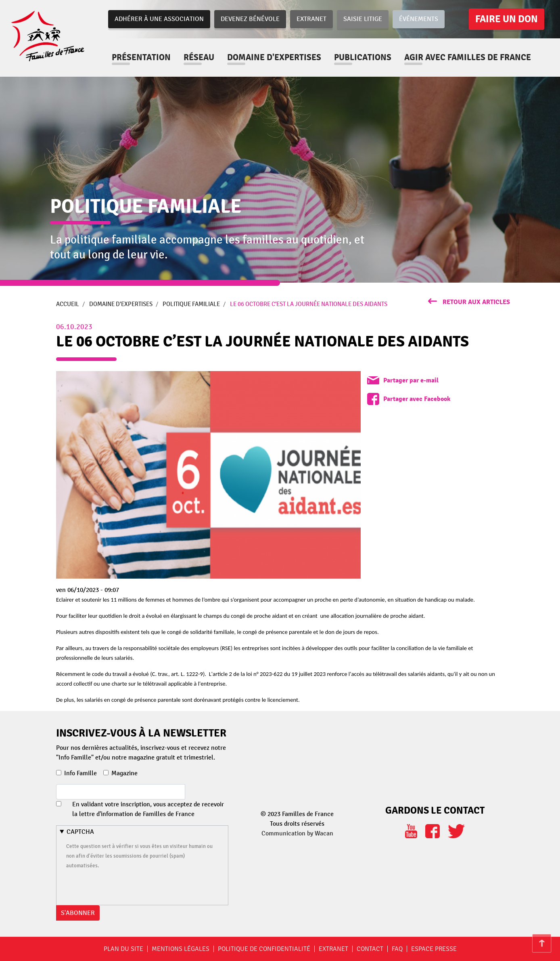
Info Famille (80, 773)
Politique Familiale (191, 304)
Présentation (141, 57)
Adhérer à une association (159, 19)
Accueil (68, 304)
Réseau (199, 57)
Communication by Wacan (297, 833)
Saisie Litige (363, 19)
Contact (370, 949)
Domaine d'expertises (274, 57)
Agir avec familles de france (468, 57)
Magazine (124, 773)
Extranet (311, 19)
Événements (419, 19)
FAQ (397, 949)
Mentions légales (181, 949)
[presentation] (127, 886)
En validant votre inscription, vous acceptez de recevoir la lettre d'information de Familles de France (148, 809)
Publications (363, 57)
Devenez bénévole (250, 19)
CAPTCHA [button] (80, 832)
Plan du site (123, 949)
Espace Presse (434, 949)
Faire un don (507, 19)
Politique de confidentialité (264, 949)
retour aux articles (476, 302)
